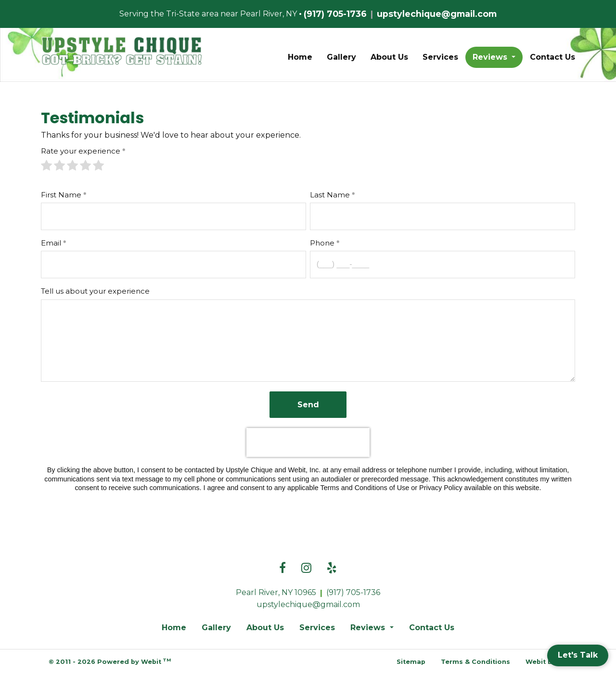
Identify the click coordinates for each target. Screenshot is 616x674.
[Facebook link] (282, 569)
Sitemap (411, 662)
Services (440, 57)
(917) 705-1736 (335, 14)
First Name (61, 195)
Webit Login (546, 662)
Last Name (330, 195)
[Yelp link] (332, 569)
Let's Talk (578, 655)
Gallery (341, 57)
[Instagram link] (306, 569)
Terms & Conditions (475, 662)
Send (308, 405)
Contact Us (552, 57)
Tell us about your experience (95, 291)
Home (300, 57)
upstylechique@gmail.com (437, 14)
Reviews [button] (491, 57)
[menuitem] (300, 57)
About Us (389, 57)
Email (51, 243)
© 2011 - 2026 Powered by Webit (110, 661)
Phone (322, 243)
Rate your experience (81, 151)
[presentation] (308, 442)
